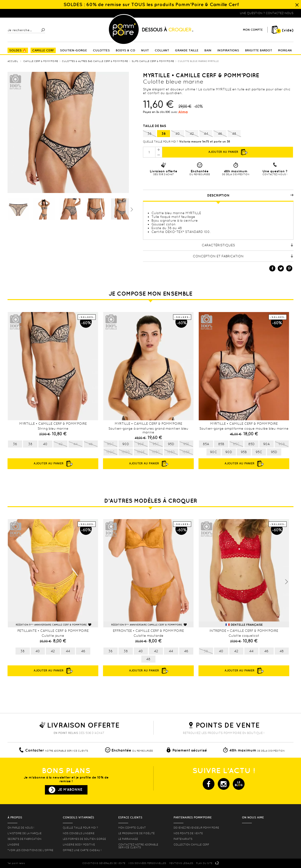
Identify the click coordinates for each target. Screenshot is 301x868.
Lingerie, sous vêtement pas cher (31, 13)
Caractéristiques (248, 245)
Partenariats (183, 839)
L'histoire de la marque (25, 833)
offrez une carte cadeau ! (82, 850)
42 (192, 134)
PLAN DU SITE (204, 863)
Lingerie (13, 845)
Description (250, 195)
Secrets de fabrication (24, 839)
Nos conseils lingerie (79, 833)
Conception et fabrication (243, 256)
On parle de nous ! (21, 828)
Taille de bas (155, 126)
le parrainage (128, 839)
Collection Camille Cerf (191, 845)
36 (149, 134)
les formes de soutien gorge (84, 839)
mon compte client (132, 828)
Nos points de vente (188, 833)
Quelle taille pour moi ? (161, 142)
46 (220, 134)
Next (286, 582)
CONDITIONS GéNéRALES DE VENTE (104, 863)
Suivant (131, 209)
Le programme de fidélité (137, 833)
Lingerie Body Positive (79, 845)
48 (234, 134)
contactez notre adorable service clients (138, 846)
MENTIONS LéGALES (181, 863)
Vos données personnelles (147, 863)
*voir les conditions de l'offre (30, 850)
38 (164, 134)
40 (178, 134)
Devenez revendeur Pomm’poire (196, 828)
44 (206, 134)
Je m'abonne (70, 789)
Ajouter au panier (228, 152)
